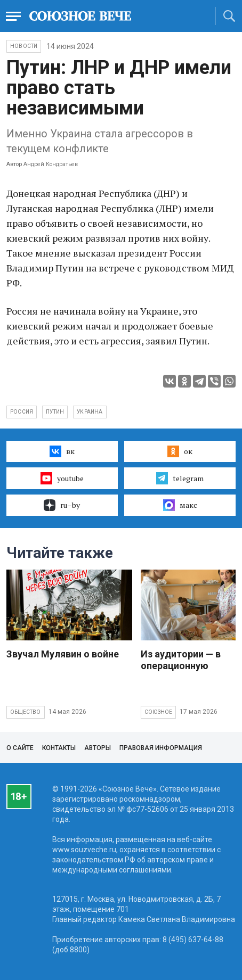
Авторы (98, 748)
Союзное (158, 712)
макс (180, 505)
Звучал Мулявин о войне (63, 654)
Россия (22, 412)
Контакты (59, 748)
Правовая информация (161, 748)
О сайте (20, 748)
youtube (62, 478)
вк (62, 451)
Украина (90, 412)
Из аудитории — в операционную (181, 660)
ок (180, 451)
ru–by (62, 505)
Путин (55, 412)
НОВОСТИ (24, 46)
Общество (26, 712)
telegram (180, 478)
